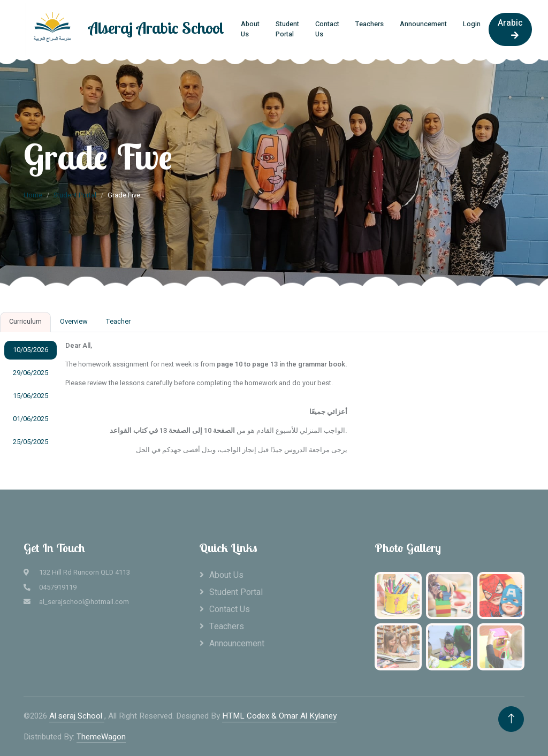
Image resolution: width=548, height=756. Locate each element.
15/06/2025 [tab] (31, 396)
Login (472, 24)
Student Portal (287, 29)
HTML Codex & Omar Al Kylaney (279, 716)
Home (33, 195)
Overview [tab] (74, 322)
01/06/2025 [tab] (31, 419)
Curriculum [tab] (25, 322)
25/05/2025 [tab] (31, 442)
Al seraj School (77, 716)
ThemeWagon (101, 737)
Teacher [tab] (118, 322)
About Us (250, 29)
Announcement (423, 24)
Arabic (510, 28)
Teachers (370, 24)
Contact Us (327, 29)
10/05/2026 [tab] (31, 350)
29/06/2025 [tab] (31, 373)
